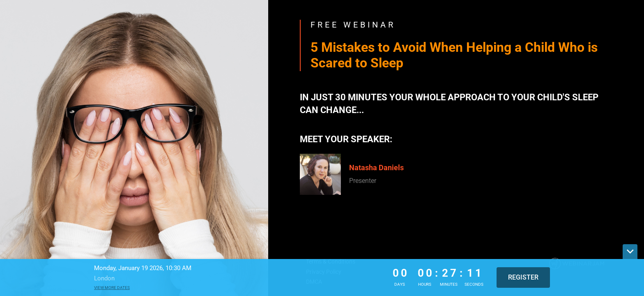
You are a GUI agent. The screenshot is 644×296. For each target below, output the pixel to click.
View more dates (112, 288)
